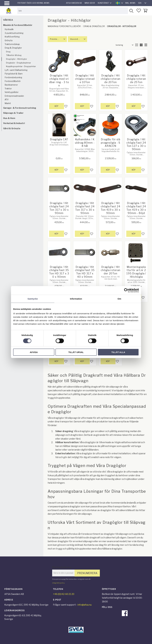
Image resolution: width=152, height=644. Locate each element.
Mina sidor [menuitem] (90, 3)
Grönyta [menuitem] (9, 40)
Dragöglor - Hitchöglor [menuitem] (17, 59)
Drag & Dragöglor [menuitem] (13, 48)
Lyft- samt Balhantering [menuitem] (16, 70)
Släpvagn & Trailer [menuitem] (13, 113)
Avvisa (34, 352)
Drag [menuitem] (8, 52)
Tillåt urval (76, 352)
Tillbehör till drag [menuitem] (14, 55)
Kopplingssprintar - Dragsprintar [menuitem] (21, 66)
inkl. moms (130, 3)
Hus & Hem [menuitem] (9, 118)
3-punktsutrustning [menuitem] (14, 33)
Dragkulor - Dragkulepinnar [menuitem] (18, 63)
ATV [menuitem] (7, 100)
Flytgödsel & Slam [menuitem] (14, 74)
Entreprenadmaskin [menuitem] (14, 96)
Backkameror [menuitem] (11, 85)
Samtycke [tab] (33, 299)
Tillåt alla (118, 352)
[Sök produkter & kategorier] (73, 11)
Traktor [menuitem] (8, 89)
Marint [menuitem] (8, 103)
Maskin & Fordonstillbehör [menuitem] (18, 25)
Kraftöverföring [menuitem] (12, 37)
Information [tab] (76, 299)
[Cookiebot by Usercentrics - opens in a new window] (126, 290)
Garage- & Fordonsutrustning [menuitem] (20, 108)
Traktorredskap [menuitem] (12, 44)
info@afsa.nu (85, 605)
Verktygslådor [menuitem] (12, 92)
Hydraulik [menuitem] (9, 29)
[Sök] (131, 11)
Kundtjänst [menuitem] (103, 3)
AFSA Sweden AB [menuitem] (74, 3)
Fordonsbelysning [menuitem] (13, 77)
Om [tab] (119, 299)
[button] (7, 3)
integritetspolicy (58, 583)
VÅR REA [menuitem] (8, 20)
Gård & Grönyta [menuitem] (12, 128)
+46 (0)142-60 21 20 (64, 594)
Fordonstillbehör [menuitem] (13, 81)
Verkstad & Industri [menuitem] (14, 123)
